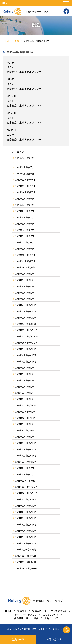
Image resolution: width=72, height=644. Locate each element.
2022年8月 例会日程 (25, 430)
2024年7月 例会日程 (25, 286)
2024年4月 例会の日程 (26, 305)
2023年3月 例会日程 (25, 387)
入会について (51, 618)
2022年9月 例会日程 (25, 424)
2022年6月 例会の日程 (26, 443)
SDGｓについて (50, 615)
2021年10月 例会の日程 (26, 493)
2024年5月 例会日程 (25, 299)
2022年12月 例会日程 (25, 405)
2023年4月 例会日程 (25, 380)
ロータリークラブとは (25, 615)
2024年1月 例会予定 (25, 249)
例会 (36, 618)
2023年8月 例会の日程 (26, 355)
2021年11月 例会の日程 (26, 487)
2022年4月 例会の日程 (26, 455)
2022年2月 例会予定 (25, 468)
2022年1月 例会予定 (25, 474)
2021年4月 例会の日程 (26, 531)
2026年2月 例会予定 (25, 167)
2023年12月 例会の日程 (26, 330)
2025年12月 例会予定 (25, 180)
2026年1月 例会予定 (25, 174)
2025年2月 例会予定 (25, 242)
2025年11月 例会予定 (25, 186)
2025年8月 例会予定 (25, 205)
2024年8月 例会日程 (25, 280)
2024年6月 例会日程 (25, 293)
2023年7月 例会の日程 (26, 361)
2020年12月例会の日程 (26, 556)
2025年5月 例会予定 (25, 224)
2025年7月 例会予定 (25, 211)
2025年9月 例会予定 (25, 199)
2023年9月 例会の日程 (26, 349)
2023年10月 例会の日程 (26, 343)
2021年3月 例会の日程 (26, 537)
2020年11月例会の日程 (26, 562)
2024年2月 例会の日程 (26, 318)
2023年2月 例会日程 (25, 393)
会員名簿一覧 (21, 618)
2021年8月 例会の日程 (26, 506)
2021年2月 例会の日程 (26, 543)
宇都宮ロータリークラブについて (50, 611)
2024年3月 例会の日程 (26, 311)
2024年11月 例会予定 (25, 261)
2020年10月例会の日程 (26, 568)
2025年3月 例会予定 (25, 236)
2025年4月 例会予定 (25, 230)
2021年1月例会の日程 (26, 549)
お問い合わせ (54, 639)
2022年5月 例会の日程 (26, 449)
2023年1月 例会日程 (25, 399)
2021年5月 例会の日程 (26, 524)
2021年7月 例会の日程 (26, 512)
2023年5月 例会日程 (25, 374)
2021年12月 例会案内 (26, 481)
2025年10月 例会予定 (25, 192)
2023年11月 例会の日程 (26, 336)
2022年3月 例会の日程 (26, 462)
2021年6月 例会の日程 (26, 518)
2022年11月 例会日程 (25, 412)
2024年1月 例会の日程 (26, 324)
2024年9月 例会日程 (25, 274)
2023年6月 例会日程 (25, 368)
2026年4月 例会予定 (25, 158)
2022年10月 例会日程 (25, 418)
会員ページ (18, 639)
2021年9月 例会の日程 (26, 499)
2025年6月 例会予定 (25, 217)
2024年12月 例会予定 (25, 255)
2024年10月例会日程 (25, 267)
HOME (8, 611)
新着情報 (22, 611)
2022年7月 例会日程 (25, 437)
